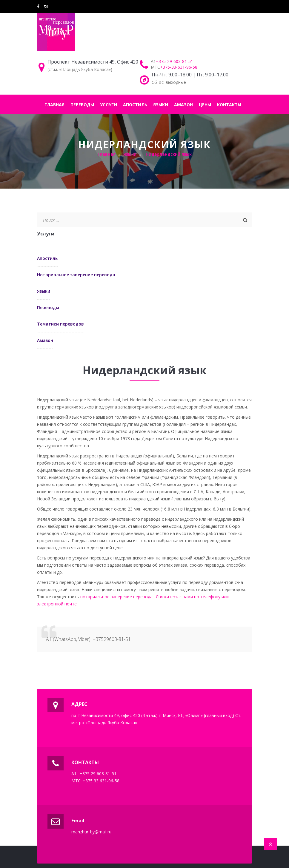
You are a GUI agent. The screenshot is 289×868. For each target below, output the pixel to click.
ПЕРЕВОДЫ (82, 105)
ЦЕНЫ (205, 105)
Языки (44, 291)
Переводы (48, 307)
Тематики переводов (60, 324)
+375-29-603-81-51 (175, 61)
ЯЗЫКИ (161, 105)
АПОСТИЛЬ (135, 105)
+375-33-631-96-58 (179, 67)
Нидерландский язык (169, 154)
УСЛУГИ (109, 105)
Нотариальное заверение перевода (76, 275)
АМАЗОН (183, 105)
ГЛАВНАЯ (54, 105)
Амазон (45, 340)
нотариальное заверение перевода (116, 597)
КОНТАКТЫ (229, 105)
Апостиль (47, 258)
